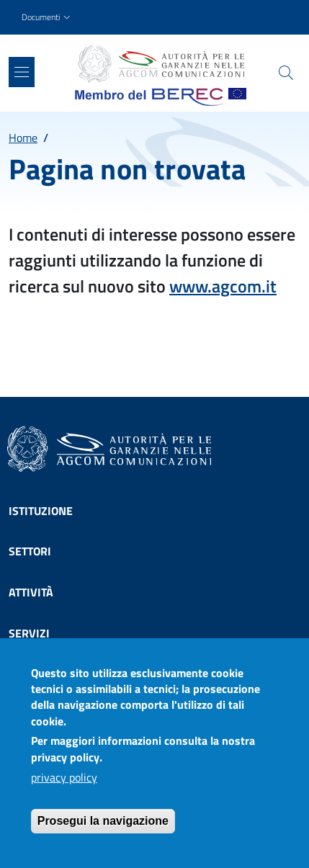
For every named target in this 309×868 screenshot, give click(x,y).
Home (23, 138)
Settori (30, 551)
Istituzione (41, 511)
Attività (31, 592)
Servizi (29, 633)
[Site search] (286, 73)
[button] (48, 18)
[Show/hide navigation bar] (22, 72)
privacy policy (64, 782)
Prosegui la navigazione (103, 825)
